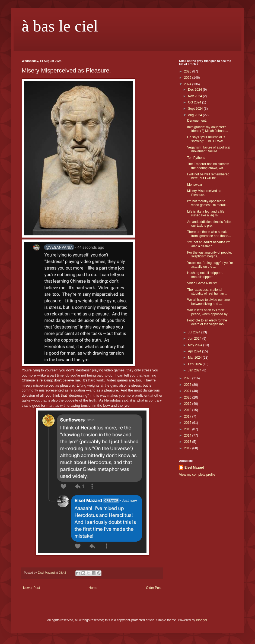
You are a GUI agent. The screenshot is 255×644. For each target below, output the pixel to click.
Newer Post (31, 588)
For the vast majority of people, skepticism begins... (210, 254)
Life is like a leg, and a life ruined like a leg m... (206, 213)
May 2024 (196, 345)
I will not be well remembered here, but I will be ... (208, 176)
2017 (188, 416)
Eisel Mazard (194, 468)
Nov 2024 (195, 96)
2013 (188, 442)
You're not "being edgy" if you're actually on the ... (210, 265)
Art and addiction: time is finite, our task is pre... (209, 224)
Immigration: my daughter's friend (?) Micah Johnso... (208, 129)
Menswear (195, 185)
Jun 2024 (195, 339)
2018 (188, 410)
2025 (188, 78)
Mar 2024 (195, 358)
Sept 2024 (196, 109)
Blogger (201, 620)
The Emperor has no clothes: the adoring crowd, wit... (208, 166)
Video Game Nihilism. (203, 283)
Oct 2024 (195, 102)
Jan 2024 (195, 370)
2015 (188, 429)
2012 (188, 448)
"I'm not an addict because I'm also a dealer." (209, 244)
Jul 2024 (195, 332)
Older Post (154, 588)
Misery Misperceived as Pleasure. (204, 193)
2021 (188, 391)
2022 (188, 385)
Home (93, 588)
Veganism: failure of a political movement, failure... (209, 149)
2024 (188, 84)
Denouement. (197, 121)
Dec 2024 (195, 90)
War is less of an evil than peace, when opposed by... (209, 312)
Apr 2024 (195, 351)
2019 (188, 404)
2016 (188, 423)
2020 (188, 397)
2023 (188, 378)
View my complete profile (197, 475)
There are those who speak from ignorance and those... (209, 234)
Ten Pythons (196, 158)
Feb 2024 (195, 364)
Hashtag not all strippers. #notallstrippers (205, 275)
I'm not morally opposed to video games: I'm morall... (208, 203)
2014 (188, 435)
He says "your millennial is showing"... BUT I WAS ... (208, 139)
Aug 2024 (195, 115)
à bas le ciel (60, 26)
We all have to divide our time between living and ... (208, 302)
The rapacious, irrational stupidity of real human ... (207, 292)
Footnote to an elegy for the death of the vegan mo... (207, 322)
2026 (188, 71)
